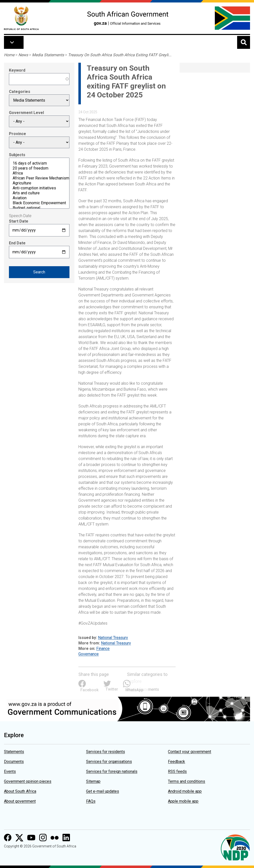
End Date (17, 243)
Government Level (26, 113)
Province (17, 134)
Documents (14, 762)
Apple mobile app (183, 801)
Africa (39, 173)
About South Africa (20, 791)
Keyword (17, 70)
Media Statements (48, 55)
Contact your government (190, 752)
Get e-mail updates (103, 791)
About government (20, 801)
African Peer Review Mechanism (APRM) (39, 178)
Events (10, 771)
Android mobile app (185, 791)
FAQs (91, 801)
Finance (103, 649)
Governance (89, 654)
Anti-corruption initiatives (39, 188)
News (23, 55)
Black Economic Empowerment (39, 203)
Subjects (17, 155)
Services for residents (106, 752)
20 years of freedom (39, 168)
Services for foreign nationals (112, 771)
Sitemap (93, 781)
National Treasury (113, 638)
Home (9, 55)
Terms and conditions (187, 781)
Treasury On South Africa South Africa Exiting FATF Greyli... (120, 55)
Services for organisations (109, 762)
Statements (14, 752)
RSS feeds (177, 771)
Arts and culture (39, 193)
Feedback (176, 762)
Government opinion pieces (28, 781)
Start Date (19, 221)
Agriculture (39, 183)
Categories (20, 92)
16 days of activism (39, 163)
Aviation (39, 198)
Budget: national (39, 208)
